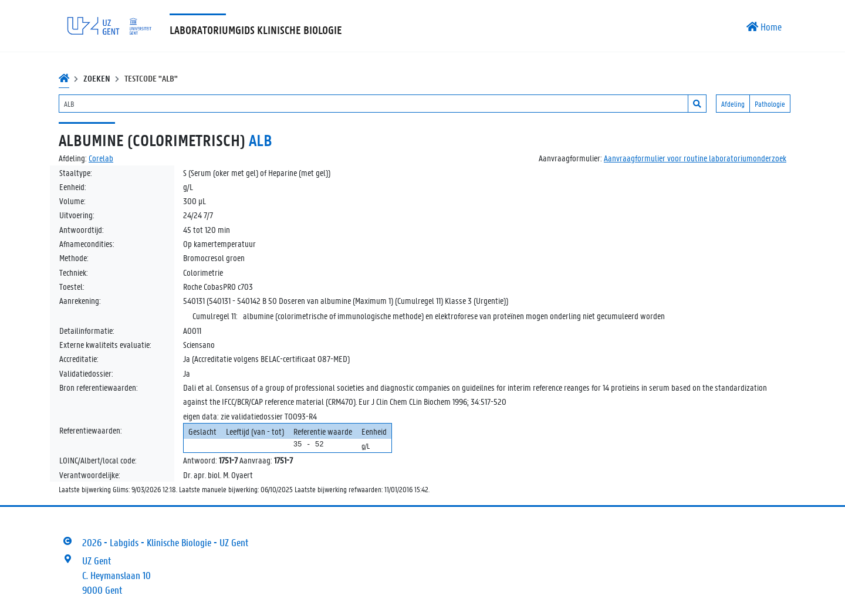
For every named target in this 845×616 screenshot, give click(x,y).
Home (764, 26)
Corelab (101, 158)
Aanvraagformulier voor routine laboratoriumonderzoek (695, 158)
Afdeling (733, 104)
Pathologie (770, 104)
